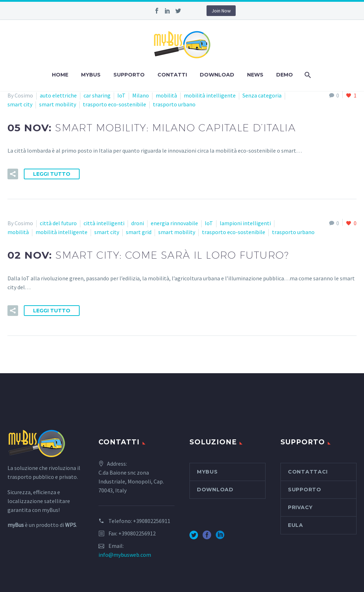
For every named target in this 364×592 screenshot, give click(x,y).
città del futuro (58, 223)
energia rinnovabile (174, 223)
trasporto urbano (174, 104)
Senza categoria (262, 95)
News (255, 75)
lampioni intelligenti (245, 223)
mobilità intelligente (210, 95)
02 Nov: (148, 255)
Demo (285, 75)
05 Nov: (152, 128)
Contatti (172, 75)
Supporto (129, 75)
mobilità (166, 95)
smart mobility (58, 104)
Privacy (300, 507)
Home (60, 75)
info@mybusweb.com (125, 555)
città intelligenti (104, 223)
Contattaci (308, 472)
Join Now (221, 11)
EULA (296, 525)
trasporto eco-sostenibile (114, 104)
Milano (141, 95)
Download (217, 75)
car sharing (97, 95)
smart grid (139, 232)
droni (138, 223)
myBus (91, 75)
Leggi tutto (52, 174)
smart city (20, 104)
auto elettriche (58, 95)
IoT (121, 95)
